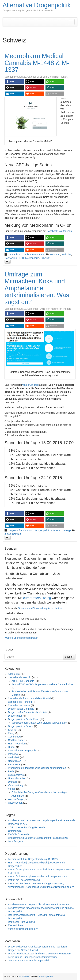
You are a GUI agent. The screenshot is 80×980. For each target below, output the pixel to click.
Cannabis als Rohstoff (20, 702)
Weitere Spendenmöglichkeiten (21, 638)
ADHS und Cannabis (23, 681)
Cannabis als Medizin (19, 255)
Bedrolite (66, 255)
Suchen (69, 657)
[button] (15, 82)
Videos (12, 789)
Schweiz (45, 258)
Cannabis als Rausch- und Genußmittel (29, 698)
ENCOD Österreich (18, 834)
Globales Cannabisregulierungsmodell (29, 961)
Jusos (8, 534)
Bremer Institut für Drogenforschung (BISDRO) (33, 859)
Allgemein (13, 674)
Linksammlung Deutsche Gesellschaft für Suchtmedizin (38, 838)
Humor (12, 747)
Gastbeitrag (14, 737)
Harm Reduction (17, 744)
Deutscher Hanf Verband (21, 922)
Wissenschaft (15, 803)
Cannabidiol (11, 258)
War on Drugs (16, 799)
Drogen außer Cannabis (21, 530)
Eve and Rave (16, 925)
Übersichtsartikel (17, 778)
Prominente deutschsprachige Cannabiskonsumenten (37, 768)
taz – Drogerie (16, 841)
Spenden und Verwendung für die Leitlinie (41, 608)
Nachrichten (39, 255)
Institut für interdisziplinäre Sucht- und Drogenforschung (38, 876)
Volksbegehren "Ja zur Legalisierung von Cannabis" (39, 723)
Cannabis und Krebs (19, 705)
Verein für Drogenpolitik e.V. (23, 929)
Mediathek (14, 757)
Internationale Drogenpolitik (23, 751)
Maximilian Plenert (57, 77)
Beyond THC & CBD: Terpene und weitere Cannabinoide (42, 684)
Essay (11, 733)
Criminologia (15, 831)
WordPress (24, 977)
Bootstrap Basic (46, 977)
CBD (21, 258)
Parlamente (14, 764)
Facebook (52, 231)
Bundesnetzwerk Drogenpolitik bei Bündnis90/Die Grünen (39, 904)
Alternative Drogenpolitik (37, 5)
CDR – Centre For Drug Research (26, 827)
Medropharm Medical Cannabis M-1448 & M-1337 (37, 63)
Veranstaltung (16, 785)
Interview (13, 754)
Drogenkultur (15, 716)
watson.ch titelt (31, 385)
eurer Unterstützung (37, 598)
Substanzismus (16, 775)
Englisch (13, 730)
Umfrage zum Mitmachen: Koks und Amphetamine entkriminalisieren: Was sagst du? (37, 288)
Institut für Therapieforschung (24, 880)
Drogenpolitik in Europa (48, 530)
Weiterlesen (67, 231)
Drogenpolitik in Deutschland (24, 719)
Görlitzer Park (16, 740)
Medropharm (32, 258)
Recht (11, 771)
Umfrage (66, 530)
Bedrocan (55, 255)
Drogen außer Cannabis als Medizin (27, 712)
